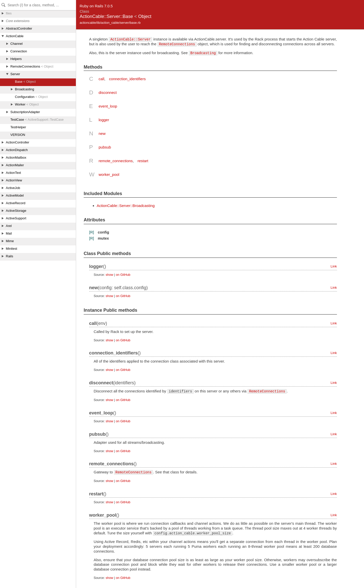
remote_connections (116, 161)
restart (143, 161)
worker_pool (109, 174)
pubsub (105, 147)
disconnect (108, 92)
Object (145, 16)
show (109, 275)
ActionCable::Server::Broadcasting (126, 206)
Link (334, 266)
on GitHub (123, 275)
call (101, 79)
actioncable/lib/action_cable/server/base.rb (110, 23)
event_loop (108, 106)
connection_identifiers (127, 79)
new (102, 133)
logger (104, 120)
